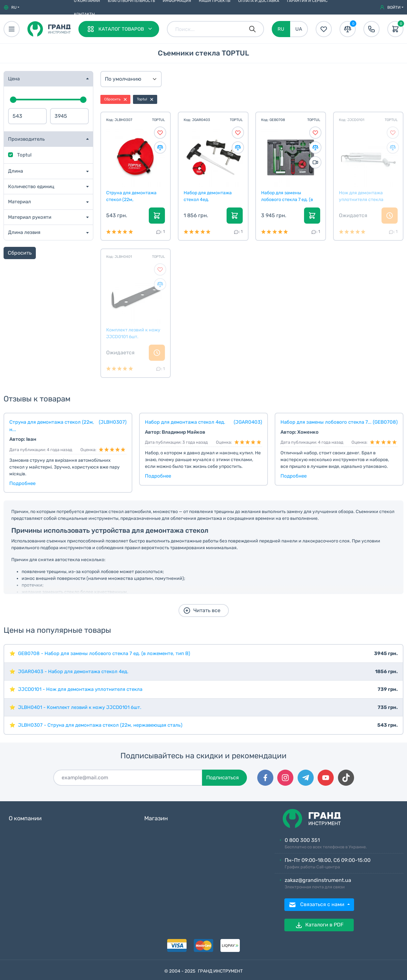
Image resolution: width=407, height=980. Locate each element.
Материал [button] (20, 202)
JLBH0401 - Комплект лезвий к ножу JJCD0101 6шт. (80, 707)
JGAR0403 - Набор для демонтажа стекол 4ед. (73, 672)
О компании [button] (25, 818)
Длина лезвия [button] (24, 232)
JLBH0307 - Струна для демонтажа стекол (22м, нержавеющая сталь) (100, 725)
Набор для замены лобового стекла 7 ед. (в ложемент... (287, 196)
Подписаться (223, 778)
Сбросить (20, 253)
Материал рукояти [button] (30, 217)
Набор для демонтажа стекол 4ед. (208, 196)
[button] (11, 7)
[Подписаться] (128, 778)
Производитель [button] (26, 139)
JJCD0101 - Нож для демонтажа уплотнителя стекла (80, 689)
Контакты (84, 14)
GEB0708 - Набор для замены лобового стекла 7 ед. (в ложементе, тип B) (104, 653)
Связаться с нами (317, 905)
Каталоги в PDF (319, 925)
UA (299, 29)
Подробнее (22, 483)
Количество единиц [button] (31, 187)
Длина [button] (15, 171)
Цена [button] (14, 79)
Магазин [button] (156, 818)
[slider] (13, 100)
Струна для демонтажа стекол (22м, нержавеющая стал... (131, 196)
